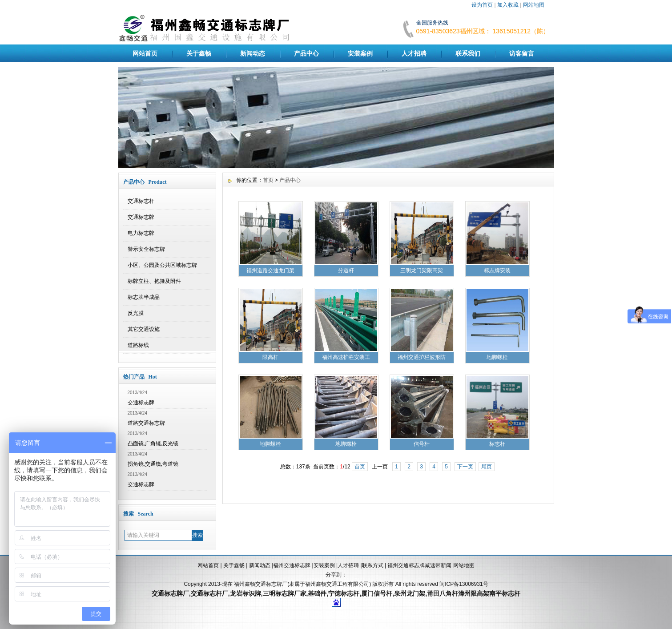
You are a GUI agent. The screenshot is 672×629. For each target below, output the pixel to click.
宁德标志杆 (344, 593)
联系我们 (468, 53)
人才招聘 (414, 53)
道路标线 (138, 345)
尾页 (487, 467)
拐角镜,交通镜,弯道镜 (153, 464)
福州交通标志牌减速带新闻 (420, 565)
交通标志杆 (141, 201)
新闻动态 (253, 53)
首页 (268, 180)
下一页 (465, 467)
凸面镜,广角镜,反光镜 (153, 444)
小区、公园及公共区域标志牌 (162, 265)
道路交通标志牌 (146, 423)
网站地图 (534, 5)
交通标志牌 (141, 217)
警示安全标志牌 (146, 249)
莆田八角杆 (443, 593)
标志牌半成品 (144, 297)
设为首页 (482, 5)
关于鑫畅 (199, 53)
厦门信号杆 (377, 593)
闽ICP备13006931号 (464, 584)
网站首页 (145, 53)
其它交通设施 (144, 329)
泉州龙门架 (410, 593)
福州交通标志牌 (292, 565)
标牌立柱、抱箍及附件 (154, 281)
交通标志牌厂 (170, 593)
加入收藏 (508, 5)
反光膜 (136, 313)
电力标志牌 (141, 233)
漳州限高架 (474, 593)
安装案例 (360, 53)
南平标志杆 (505, 593)
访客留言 (522, 53)
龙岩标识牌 (245, 593)
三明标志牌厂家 (285, 593)
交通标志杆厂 (209, 593)
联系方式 (373, 565)
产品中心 (306, 53)
